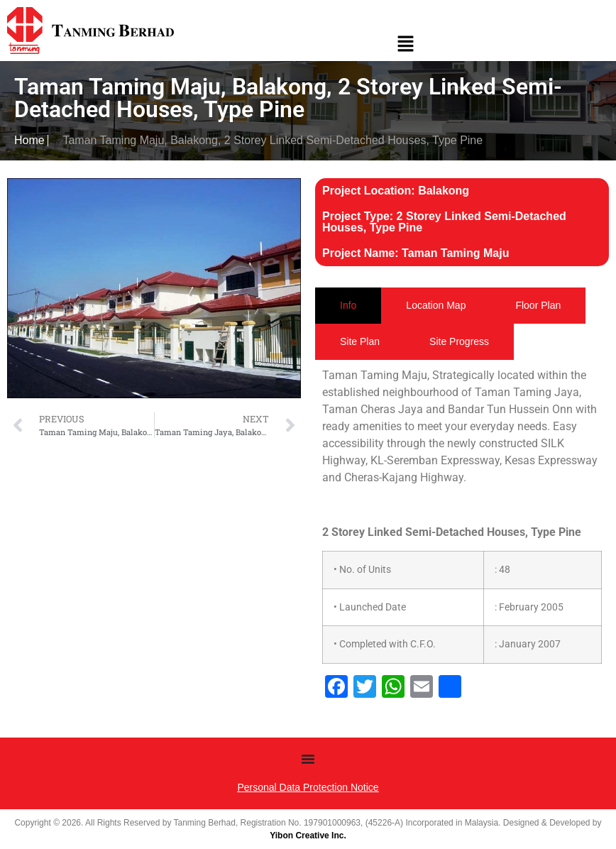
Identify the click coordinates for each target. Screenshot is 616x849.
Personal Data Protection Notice (308, 787)
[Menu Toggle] (308, 759)
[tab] (348, 306)
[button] (405, 45)
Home (29, 140)
